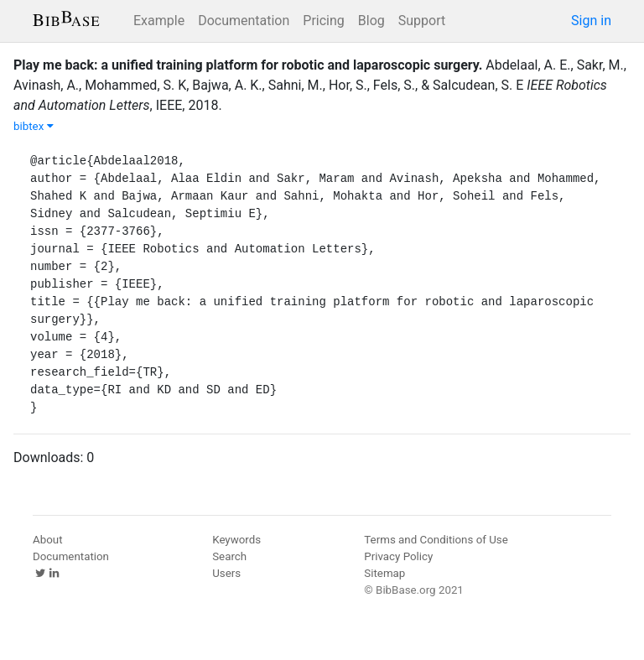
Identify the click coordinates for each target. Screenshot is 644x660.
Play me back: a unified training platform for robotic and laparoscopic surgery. (248, 65)
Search (229, 556)
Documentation (244, 21)
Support (422, 21)
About (48, 540)
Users (226, 573)
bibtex (34, 126)
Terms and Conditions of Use (436, 540)
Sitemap (384, 573)
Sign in (591, 21)
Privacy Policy (398, 556)
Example (159, 21)
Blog (371, 21)
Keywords (236, 540)
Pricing (324, 21)
